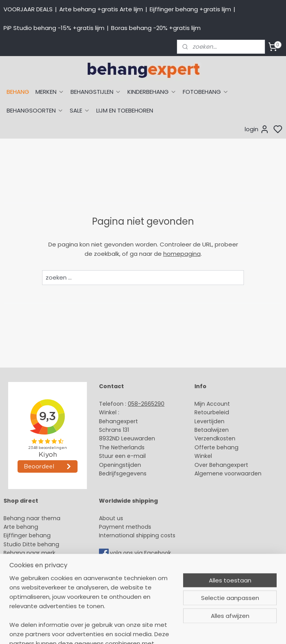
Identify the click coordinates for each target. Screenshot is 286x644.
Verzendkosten (215, 438)
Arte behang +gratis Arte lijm (101, 9)
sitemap (200, 630)
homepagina (182, 254)
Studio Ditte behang (31, 544)
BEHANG (18, 92)
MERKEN (50, 92)
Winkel (203, 456)
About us (111, 518)
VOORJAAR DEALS (28, 9)
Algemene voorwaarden (228, 473)
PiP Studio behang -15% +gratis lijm (54, 28)
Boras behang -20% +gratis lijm (156, 28)
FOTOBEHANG (206, 92)
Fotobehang (20, 588)
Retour (203, 412)
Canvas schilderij (27, 596)
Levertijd (206, 421)
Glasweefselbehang (31, 579)
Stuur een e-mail (123, 456)
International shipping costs (137, 535)
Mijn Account (212, 404)
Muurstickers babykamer (37, 570)
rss (217, 630)
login (257, 129)
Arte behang (21, 527)
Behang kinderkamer (32, 562)
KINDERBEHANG (152, 92)
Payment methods (125, 527)
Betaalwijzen (212, 430)
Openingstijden (120, 465)
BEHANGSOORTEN (35, 110)
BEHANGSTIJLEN (96, 92)
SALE (80, 110)
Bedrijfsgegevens (123, 473)
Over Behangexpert (221, 465)
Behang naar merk (29, 553)
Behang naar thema (32, 518)
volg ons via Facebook (141, 553)
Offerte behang (216, 447)
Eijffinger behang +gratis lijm (190, 9)
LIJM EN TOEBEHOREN (125, 110)
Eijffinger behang (27, 535)
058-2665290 (146, 404)
